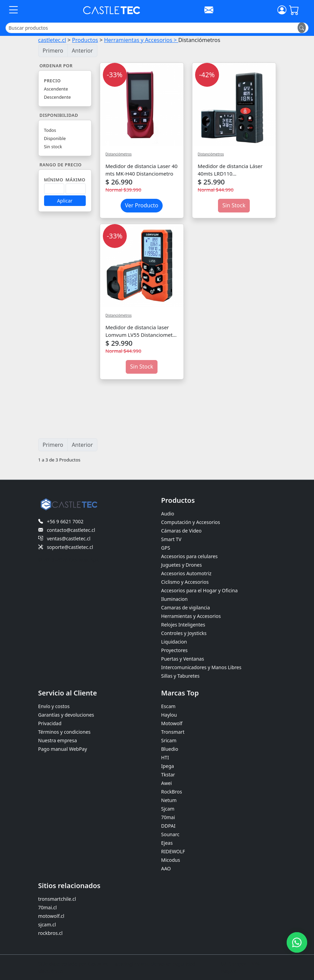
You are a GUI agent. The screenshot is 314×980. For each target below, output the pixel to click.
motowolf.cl (51, 916)
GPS (166, 548)
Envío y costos (54, 706)
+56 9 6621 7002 (65, 521)
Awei (167, 783)
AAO (166, 868)
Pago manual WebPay (63, 749)
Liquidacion (174, 642)
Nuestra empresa (58, 740)
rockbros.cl (51, 933)
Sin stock (53, 147)
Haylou (169, 715)
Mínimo (54, 180)
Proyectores (175, 650)
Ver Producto (142, 205)
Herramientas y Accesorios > (141, 40)
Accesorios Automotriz (186, 573)
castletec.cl (52, 40)
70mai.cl (48, 907)
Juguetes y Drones (182, 565)
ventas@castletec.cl (69, 539)
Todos (50, 130)
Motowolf (172, 723)
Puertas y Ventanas (183, 659)
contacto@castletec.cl (71, 530)
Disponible (55, 138)
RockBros (172, 792)
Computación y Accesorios (191, 522)
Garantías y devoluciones (66, 715)
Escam (168, 706)
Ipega (168, 766)
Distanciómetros (119, 154)
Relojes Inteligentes (183, 625)
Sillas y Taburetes (180, 676)
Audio (168, 514)
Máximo (76, 180)
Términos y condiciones (65, 732)
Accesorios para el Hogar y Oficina (200, 590)
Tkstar (168, 775)
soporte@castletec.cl (70, 547)
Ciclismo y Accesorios (185, 582)
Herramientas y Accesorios (191, 616)
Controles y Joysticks (184, 633)
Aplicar (65, 201)
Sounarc (170, 834)
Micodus (171, 860)
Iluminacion (175, 599)
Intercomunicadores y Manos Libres (201, 667)
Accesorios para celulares (190, 556)
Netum (169, 800)
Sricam (169, 740)
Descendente (58, 97)
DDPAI (168, 826)
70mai (168, 817)
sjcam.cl (47, 924)
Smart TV (171, 539)
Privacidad (50, 723)
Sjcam (168, 809)
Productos (85, 40)
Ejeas (167, 843)
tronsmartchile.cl (57, 899)
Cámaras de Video (181, 531)
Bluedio (170, 749)
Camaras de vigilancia (186, 608)
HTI (165, 757)
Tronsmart (173, 732)
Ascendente (56, 89)
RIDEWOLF (173, 851)
